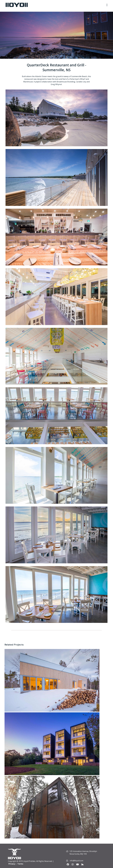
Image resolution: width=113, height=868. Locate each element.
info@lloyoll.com (76, 861)
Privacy (12, 864)
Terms (20, 864)
